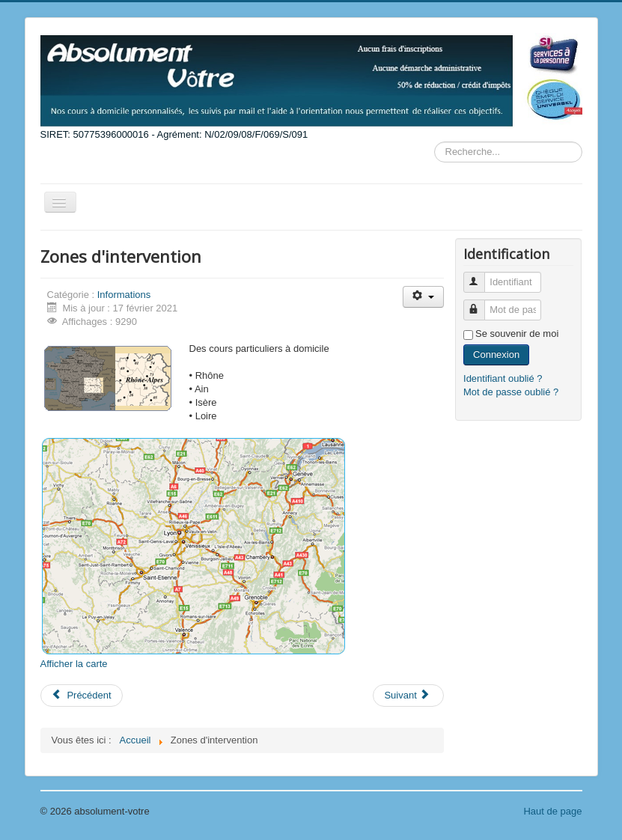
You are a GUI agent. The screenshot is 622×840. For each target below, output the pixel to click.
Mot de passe (481, 304)
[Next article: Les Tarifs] (408, 696)
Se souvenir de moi (517, 334)
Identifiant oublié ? (503, 378)
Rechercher (435, 142)
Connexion (496, 354)
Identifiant (481, 276)
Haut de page (552, 811)
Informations (124, 295)
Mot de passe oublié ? (511, 392)
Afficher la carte (74, 664)
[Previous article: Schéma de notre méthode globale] (82, 696)
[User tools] (423, 297)
